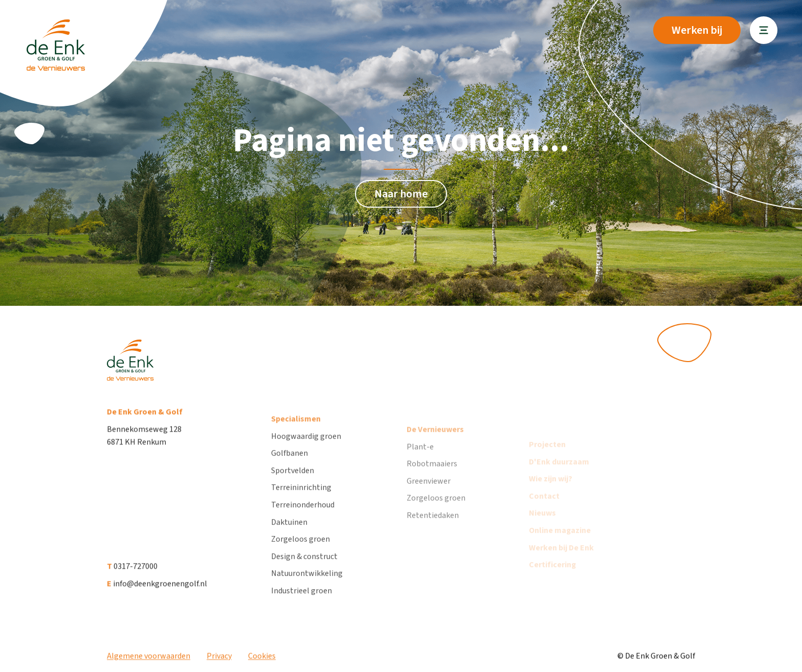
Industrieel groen (302, 602)
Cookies (262, 661)
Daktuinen (289, 533)
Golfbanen (289, 464)
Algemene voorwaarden (149, 661)
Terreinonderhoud (303, 516)
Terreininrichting (301, 499)
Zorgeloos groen (300, 550)
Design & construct (304, 567)
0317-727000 (132, 574)
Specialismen (296, 430)
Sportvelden (293, 481)
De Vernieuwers (435, 445)
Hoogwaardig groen (306, 447)
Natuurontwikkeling (307, 585)
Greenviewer (429, 497)
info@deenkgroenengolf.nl (157, 591)
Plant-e (420, 462)
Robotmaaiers (432, 479)
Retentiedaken (433, 531)
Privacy (219, 661)
